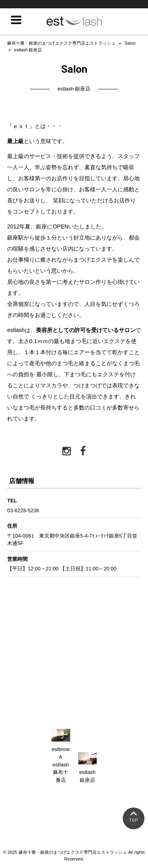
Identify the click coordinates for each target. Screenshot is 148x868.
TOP (134, 820)
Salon (130, 43)
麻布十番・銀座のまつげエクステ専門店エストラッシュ (61, 43)
